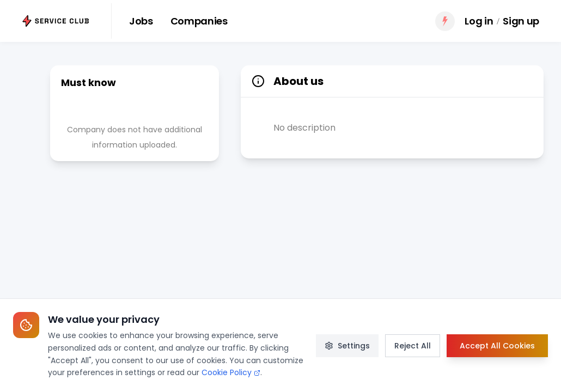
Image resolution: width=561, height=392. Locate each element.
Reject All (413, 346)
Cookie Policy (231, 372)
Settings (347, 346)
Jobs (141, 21)
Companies (199, 21)
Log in (479, 21)
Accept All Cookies (497, 346)
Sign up (521, 21)
